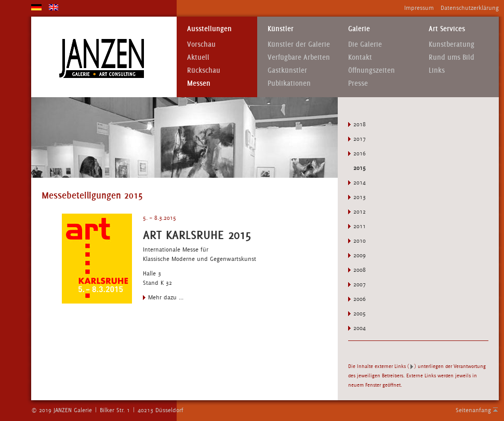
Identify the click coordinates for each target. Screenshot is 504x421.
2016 (360, 153)
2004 (360, 328)
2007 (360, 284)
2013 (360, 197)
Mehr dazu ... (166, 297)
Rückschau (204, 70)
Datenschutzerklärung (470, 8)
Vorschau (201, 44)
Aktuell (198, 57)
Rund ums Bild (452, 57)
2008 (360, 270)
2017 (360, 139)
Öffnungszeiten (372, 70)
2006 (360, 299)
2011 (360, 226)
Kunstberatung (452, 44)
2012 (360, 212)
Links (437, 70)
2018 (360, 124)
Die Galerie (365, 44)
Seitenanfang (473, 410)
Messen (199, 83)
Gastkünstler (287, 70)
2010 (360, 241)
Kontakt (360, 57)
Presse (358, 83)
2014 (360, 182)
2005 (360, 313)
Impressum (419, 8)
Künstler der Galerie (299, 44)
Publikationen (289, 83)
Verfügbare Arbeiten (299, 57)
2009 (360, 255)
